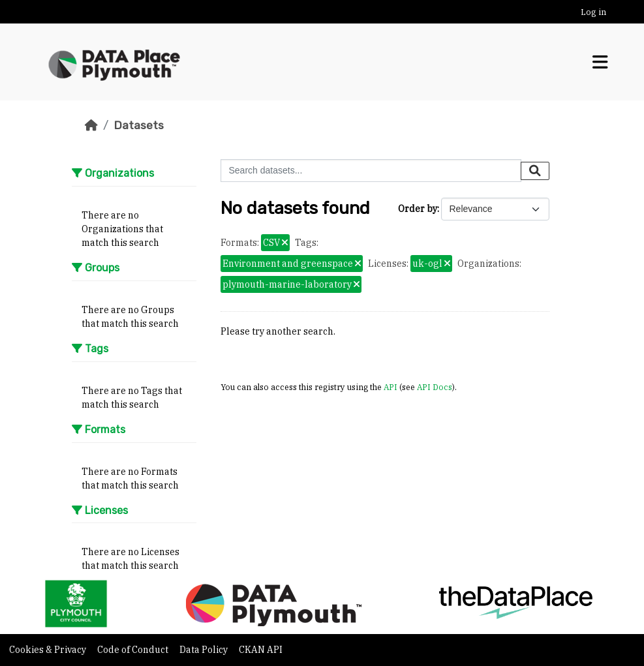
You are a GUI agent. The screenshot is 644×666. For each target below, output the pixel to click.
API (391, 387)
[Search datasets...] (371, 171)
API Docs (435, 387)
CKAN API (261, 650)
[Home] (91, 125)
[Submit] (535, 171)
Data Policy (205, 650)
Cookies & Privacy (49, 650)
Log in (593, 12)
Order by (418, 209)
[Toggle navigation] (600, 62)
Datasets (139, 125)
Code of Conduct (134, 650)
